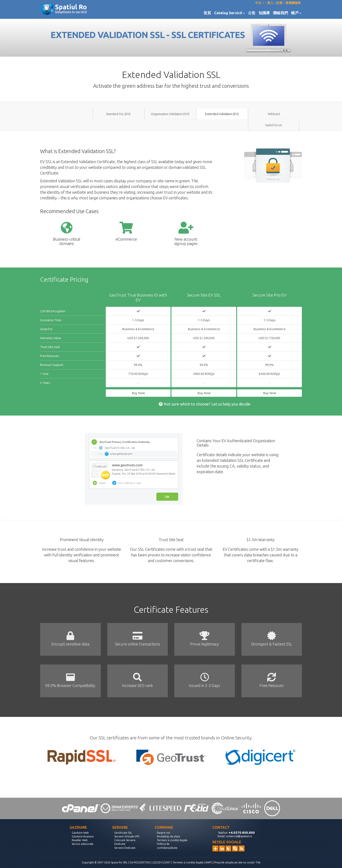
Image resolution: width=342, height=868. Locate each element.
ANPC (209, 862)
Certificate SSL (123, 833)
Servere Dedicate (125, 848)
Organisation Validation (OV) (170, 114)
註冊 (279, 3)
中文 (260, 3)
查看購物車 (293, 3)
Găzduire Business (83, 836)
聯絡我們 (280, 13)
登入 (270, 3)
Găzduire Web (80, 833)
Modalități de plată (168, 836)
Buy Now (138, 393)
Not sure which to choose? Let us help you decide (205, 404)
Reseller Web (80, 840)
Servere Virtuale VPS (127, 836)
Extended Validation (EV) (222, 114)
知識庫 (264, 13)
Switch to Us (274, 125)
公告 (252, 13)
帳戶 (296, 13)
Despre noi (163, 833)
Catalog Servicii (229, 13)
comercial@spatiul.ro (239, 836)
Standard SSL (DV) (118, 114)
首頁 (207, 13)
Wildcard (274, 114)
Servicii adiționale (83, 844)
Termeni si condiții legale (172, 840)
